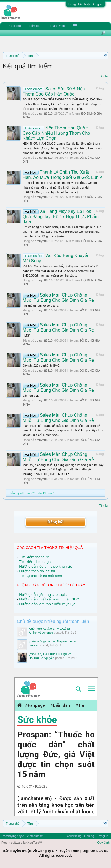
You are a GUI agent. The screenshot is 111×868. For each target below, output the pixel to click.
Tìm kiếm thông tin (34, 557)
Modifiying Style (13, 836)
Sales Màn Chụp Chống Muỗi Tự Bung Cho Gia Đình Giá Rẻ (58, 327)
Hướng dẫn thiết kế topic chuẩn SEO (49, 599)
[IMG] (26, 335)
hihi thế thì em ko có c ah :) (41, 306)
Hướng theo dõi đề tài (37, 571)
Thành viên (57, 26)
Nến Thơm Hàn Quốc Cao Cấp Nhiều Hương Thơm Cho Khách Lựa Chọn (56, 133)
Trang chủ (14, 26)
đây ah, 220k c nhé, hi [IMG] (42, 366)
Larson (33, 645)
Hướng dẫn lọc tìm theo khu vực (45, 566)
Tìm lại (104, 76)
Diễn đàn (35, 26)
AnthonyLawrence (41, 633)
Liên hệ (89, 836)
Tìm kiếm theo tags (35, 562)
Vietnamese (35, 836)
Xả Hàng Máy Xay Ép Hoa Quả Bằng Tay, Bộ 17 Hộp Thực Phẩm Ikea (61, 216)
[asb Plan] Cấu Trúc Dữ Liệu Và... (51, 654)
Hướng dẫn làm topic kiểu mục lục (47, 604)
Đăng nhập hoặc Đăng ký (86, 4)
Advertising (74, 836)
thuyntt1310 (45, 113)
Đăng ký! (56, 522)
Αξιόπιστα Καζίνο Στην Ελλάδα (49, 629)
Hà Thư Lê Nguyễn (42, 658)
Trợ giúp (103, 836)
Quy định (103, 843)
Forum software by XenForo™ (22, 843)
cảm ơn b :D (31, 396)
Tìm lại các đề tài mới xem (41, 576)
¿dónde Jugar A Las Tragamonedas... (54, 641)
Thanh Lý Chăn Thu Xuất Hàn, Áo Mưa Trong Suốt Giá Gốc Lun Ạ (63, 175)
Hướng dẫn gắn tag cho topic (43, 595)
